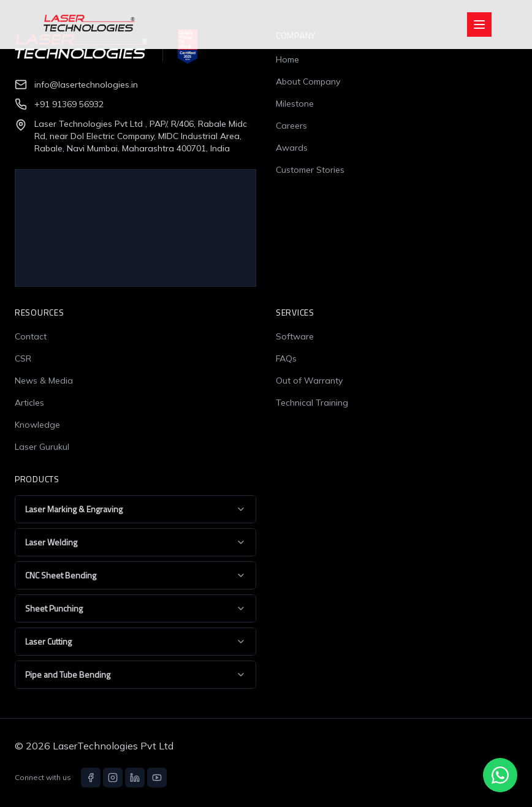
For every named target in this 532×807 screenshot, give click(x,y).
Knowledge (37, 425)
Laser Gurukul (42, 447)
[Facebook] (91, 778)
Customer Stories (310, 170)
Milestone (295, 104)
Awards (292, 148)
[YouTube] (157, 778)
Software (295, 336)
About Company (308, 81)
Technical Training (312, 403)
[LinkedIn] (135, 778)
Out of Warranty (309, 381)
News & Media (44, 381)
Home (287, 59)
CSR (23, 358)
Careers (291, 126)
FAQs (286, 358)
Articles (29, 403)
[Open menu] (479, 25)
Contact (31, 336)
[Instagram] (113, 778)
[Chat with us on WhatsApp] (500, 775)
